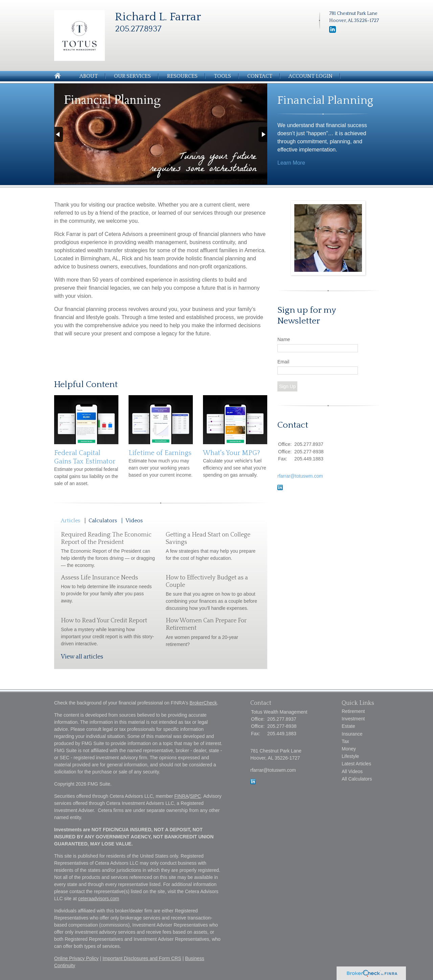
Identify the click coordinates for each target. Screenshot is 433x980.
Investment (353, 719)
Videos (134, 521)
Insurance (352, 734)
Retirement (353, 711)
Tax (345, 741)
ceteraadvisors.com (99, 899)
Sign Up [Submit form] (287, 386)
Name (284, 339)
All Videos (352, 771)
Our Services (132, 76)
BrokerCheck (203, 703)
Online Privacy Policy (76, 958)
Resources (182, 76)
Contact (260, 76)
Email (283, 362)
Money (349, 749)
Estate (348, 726)
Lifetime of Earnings (160, 453)
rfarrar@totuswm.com (300, 476)
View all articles (82, 657)
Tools (222, 76)
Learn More (291, 163)
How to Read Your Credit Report (104, 621)
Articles (71, 521)
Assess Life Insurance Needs (99, 578)
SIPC (195, 796)
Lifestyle (350, 756)
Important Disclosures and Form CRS (142, 958)
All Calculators (357, 779)
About (89, 76)
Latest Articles (356, 764)
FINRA (181, 796)
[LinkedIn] (333, 31)
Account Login (311, 76)
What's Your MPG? (232, 453)
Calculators (103, 521)
